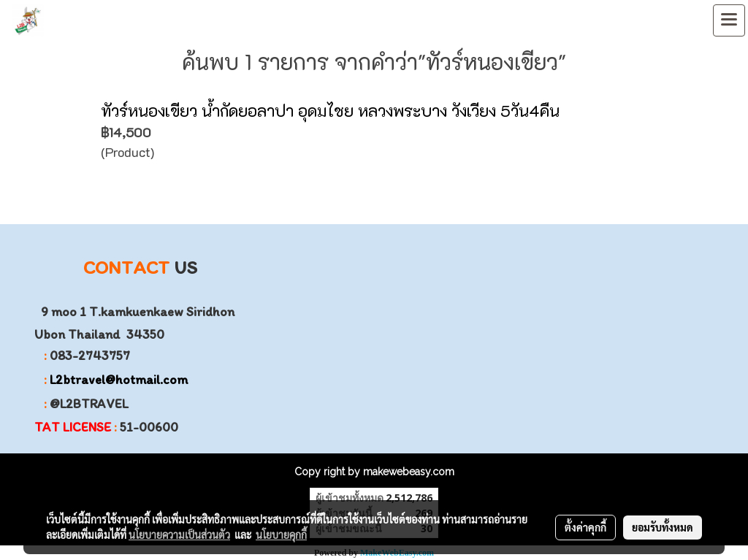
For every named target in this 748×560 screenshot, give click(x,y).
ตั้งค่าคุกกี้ (585, 527)
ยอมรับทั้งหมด (663, 527)
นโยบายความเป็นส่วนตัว (179, 534)
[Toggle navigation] (729, 20)
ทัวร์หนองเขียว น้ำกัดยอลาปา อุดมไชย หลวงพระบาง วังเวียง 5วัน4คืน (330, 111)
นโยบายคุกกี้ (281, 534)
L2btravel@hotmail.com (119, 380)
